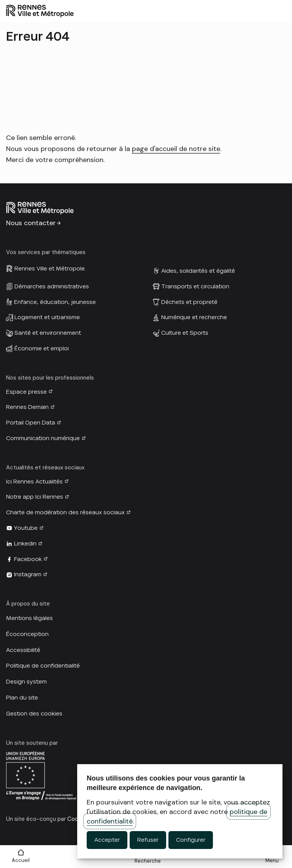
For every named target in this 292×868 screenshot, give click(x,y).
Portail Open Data (31, 423)
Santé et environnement (48, 333)
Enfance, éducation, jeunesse (55, 302)
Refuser (148, 840)
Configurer (191, 840)
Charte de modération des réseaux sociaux (65, 512)
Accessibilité (23, 650)
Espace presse (26, 392)
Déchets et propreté (189, 302)
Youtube (26, 528)
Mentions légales (29, 618)
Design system (26, 682)
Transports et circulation (195, 286)
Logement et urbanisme (47, 317)
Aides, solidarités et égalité (198, 271)
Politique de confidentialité (43, 666)
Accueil (21, 860)
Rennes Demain (27, 407)
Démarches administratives (52, 286)
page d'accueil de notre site (176, 149)
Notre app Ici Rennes (35, 497)
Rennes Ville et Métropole (50, 269)
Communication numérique (43, 438)
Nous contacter (31, 223)
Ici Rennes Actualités (34, 482)
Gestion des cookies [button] (34, 714)
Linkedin (25, 544)
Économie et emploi (42, 348)
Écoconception (27, 634)
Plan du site (22, 698)
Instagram (28, 574)
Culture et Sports (185, 333)
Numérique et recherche (194, 317)
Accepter (107, 840)
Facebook (28, 559)
